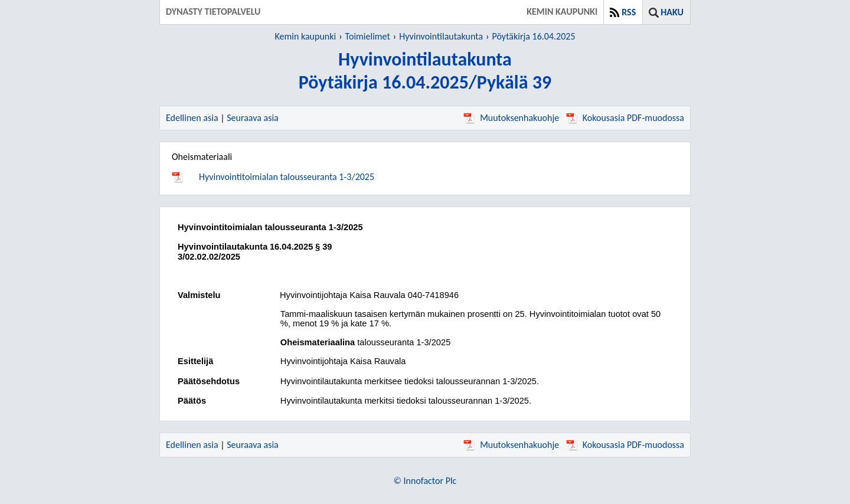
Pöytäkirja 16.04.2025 (534, 36)
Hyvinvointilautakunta (441, 36)
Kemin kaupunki (305, 36)
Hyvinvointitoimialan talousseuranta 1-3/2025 (287, 177)
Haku (672, 12)
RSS (629, 12)
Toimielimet (368, 36)
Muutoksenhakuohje (511, 118)
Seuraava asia (253, 118)
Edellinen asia (192, 118)
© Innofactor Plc (425, 481)
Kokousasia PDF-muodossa (625, 118)
